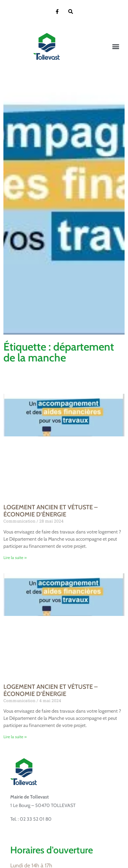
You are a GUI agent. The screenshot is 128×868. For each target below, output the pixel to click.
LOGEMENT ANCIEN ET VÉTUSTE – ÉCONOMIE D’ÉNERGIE (51, 511)
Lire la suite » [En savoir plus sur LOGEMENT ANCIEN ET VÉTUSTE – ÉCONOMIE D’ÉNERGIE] (15, 557)
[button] (116, 46)
